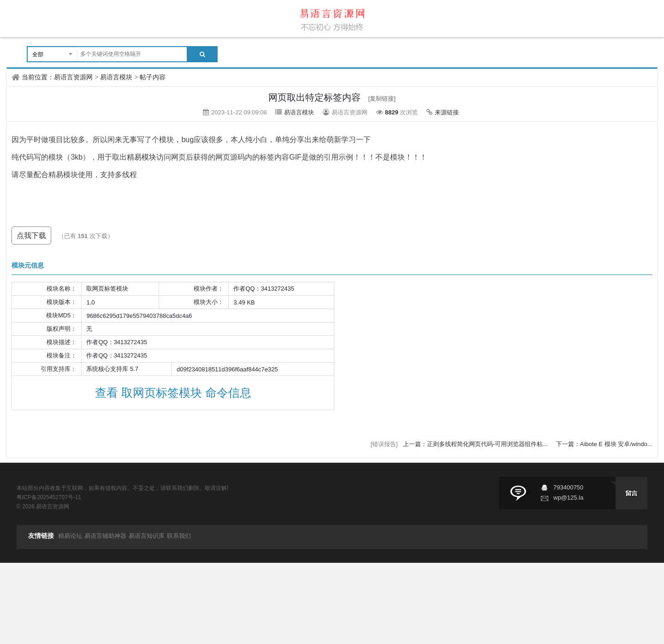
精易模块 (142, 157)
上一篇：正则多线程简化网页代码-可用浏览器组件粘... (476, 444)
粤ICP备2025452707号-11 (49, 497)
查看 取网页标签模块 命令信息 (173, 393)
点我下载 (31, 236)
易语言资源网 (73, 77)
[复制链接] (382, 98)
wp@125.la (568, 498)
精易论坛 (70, 536)
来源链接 (447, 112)
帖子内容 (153, 77)
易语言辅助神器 (105, 536)
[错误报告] (384, 444)
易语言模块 (116, 77)
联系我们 (179, 536)
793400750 (568, 487)
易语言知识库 (147, 536)
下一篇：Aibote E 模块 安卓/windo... (604, 444)
